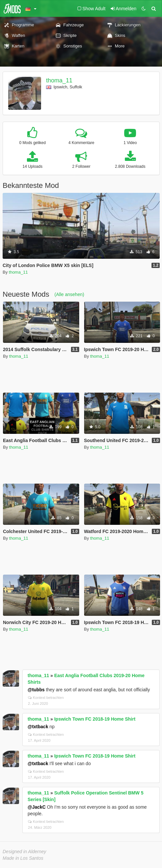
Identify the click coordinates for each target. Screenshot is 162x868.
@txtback (38, 727)
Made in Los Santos (23, 858)
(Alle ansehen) (69, 294)
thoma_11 (59, 80)
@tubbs (36, 690)
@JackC (37, 807)
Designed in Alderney (24, 852)
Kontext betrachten (46, 698)
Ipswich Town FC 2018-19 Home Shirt (95, 719)
